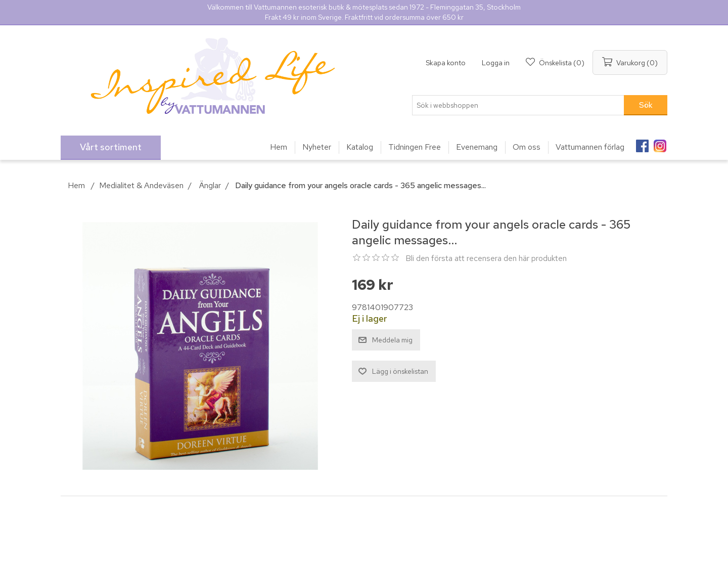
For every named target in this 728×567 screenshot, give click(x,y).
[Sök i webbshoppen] (518, 105)
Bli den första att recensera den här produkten (486, 258)
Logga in (496, 63)
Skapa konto (446, 63)
